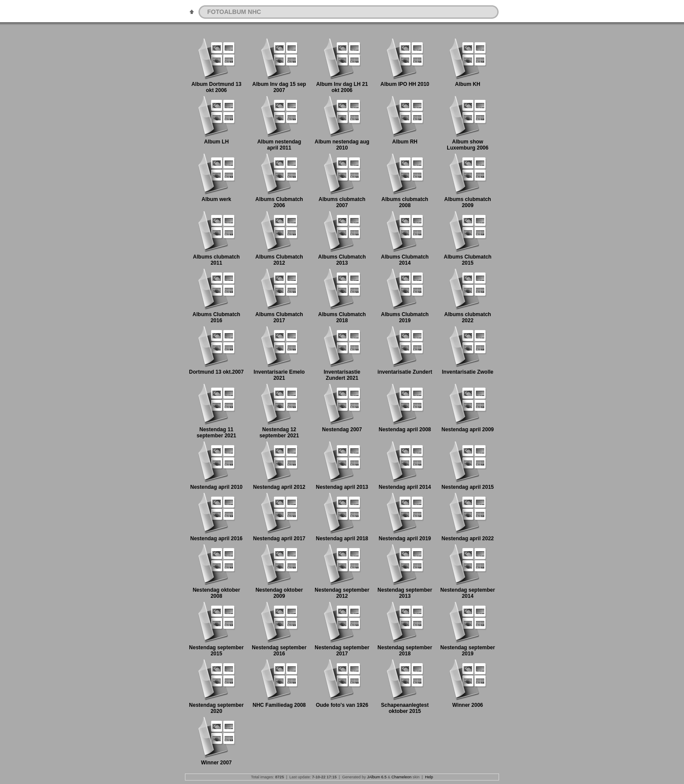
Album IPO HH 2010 (405, 84)
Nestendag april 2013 (342, 487)
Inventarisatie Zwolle (468, 372)
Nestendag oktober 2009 (279, 593)
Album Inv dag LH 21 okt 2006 (342, 87)
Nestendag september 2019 (467, 651)
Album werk (216, 199)
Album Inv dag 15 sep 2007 (279, 87)
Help (429, 777)
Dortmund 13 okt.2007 (216, 372)
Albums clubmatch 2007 (342, 202)
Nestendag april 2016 (216, 539)
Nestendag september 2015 (216, 651)
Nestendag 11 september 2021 (217, 433)
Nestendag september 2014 (467, 593)
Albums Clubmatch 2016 (216, 317)
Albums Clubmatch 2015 (467, 260)
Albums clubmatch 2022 (467, 317)
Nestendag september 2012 (342, 593)
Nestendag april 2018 (342, 539)
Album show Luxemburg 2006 (467, 145)
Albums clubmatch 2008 (405, 202)
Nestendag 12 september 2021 (279, 433)
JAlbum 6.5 (377, 777)
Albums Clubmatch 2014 (405, 260)
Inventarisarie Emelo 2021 (279, 375)
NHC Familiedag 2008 (279, 705)
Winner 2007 (217, 763)
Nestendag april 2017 (279, 539)
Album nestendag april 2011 (279, 145)
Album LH (217, 142)
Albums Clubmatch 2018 (342, 317)
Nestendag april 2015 (468, 487)
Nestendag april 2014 (405, 487)
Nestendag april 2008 (405, 429)
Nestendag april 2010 (216, 487)
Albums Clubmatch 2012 (279, 260)
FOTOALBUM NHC (234, 12)
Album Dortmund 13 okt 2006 (217, 87)
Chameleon (401, 777)
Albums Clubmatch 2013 (342, 260)
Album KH (468, 84)
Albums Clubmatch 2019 (405, 317)
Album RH (405, 142)
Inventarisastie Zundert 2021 (342, 375)
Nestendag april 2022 (468, 539)
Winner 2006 (468, 705)
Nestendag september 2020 (216, 708)
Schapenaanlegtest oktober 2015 (405, 708)
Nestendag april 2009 (468, 429)
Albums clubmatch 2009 (467, 202)
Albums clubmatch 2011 (216, 260)
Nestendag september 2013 (405, 593)
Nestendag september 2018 (405, 651)
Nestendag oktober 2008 (217, 593)
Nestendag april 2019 (405, 539)
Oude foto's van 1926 (342, 705)
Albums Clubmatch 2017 (279, 317)
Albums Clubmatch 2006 (279, 202)
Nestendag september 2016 (279, 651)
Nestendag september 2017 (342, 651)
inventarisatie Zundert (405, 372)
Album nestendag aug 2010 (342, 145)
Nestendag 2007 (342, 429)
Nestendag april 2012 (279, 487)
